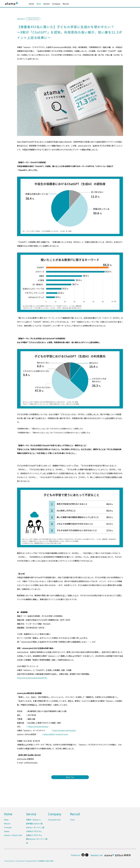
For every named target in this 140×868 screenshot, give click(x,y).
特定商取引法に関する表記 (46, 861)
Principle (8, 827)
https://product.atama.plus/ (64, 730)
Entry (72, 820)
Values (7, 831)
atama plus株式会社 (11, 5)
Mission (7, 824)
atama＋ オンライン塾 (35, 827)
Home (31, 4)
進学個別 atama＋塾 (34, 824)
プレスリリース (33, 19)
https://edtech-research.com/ (56, 734)
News (39, 4)
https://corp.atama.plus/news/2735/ (32, 678)
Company (56, 4)
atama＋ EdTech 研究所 (117, 856)
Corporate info (54, 820)
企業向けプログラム (34, 835)
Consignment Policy (31, 861)
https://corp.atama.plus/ (38, 727)
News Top (70, 777)
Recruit (66, 4)
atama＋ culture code (13, 835)
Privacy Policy (20, 861)
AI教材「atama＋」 (34, 820)
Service (46, 4)
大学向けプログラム (34, 831)
